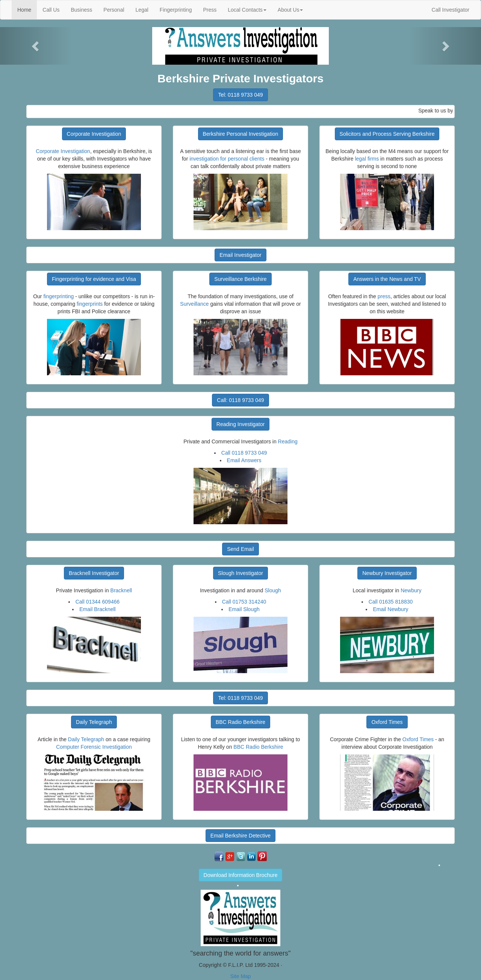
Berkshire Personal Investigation (241, 134)
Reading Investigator (240, 424)
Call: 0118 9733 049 (240, 400)
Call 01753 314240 (244, 602)
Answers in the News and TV (387, 279)
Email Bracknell (97, 609)
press (384, 296)
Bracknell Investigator (94, 573)
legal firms (367, 159)
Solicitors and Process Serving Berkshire (387, 134)
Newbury (411, 590)
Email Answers (244, 460)
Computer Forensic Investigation (94, 747)
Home (27, 9)
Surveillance (194, 304)
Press (210, 10)
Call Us (51, 10)
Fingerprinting (176, 10)
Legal (142, 10)
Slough (273, 590)
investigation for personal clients (227, 159)
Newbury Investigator (387, 573)
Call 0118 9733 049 (244, 453)
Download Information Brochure (241, 875)
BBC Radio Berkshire (240, 722)
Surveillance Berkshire (240, 279)
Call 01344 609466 (98, 602)
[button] (36, 46)
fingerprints (90, 304)
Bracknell (121, 590)
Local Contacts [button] (247, 10)
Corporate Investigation (94, 134)
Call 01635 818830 (391, 602)
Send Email (240, 549)
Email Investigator (240, 255)
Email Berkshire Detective (240, 836)
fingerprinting (58, 296)
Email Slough (244, 609)
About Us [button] (290, 10)
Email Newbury (390, 609)
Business (81, 10)
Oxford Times (387, 722)
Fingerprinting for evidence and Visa (94, 279)
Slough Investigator (240, 573)
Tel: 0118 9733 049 (240, 95)
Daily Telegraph (94, 722)
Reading (288, 441)
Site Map (240, 976)
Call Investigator (451, 10)
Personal (114, 10)
